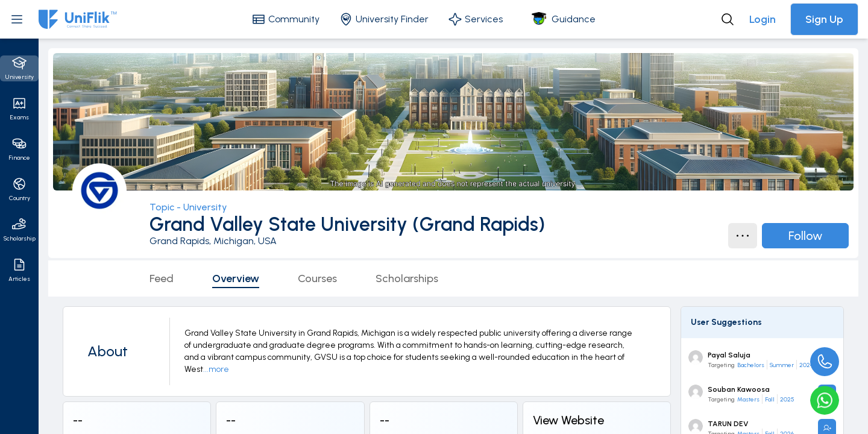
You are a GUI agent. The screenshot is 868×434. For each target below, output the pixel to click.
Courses (317, 278)
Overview (236, 278)
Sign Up (824, 19)
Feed (162, 278)
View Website (568, 420)
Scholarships (407, 278)
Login (763, 19)
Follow (805, 236)
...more (216, 369)
